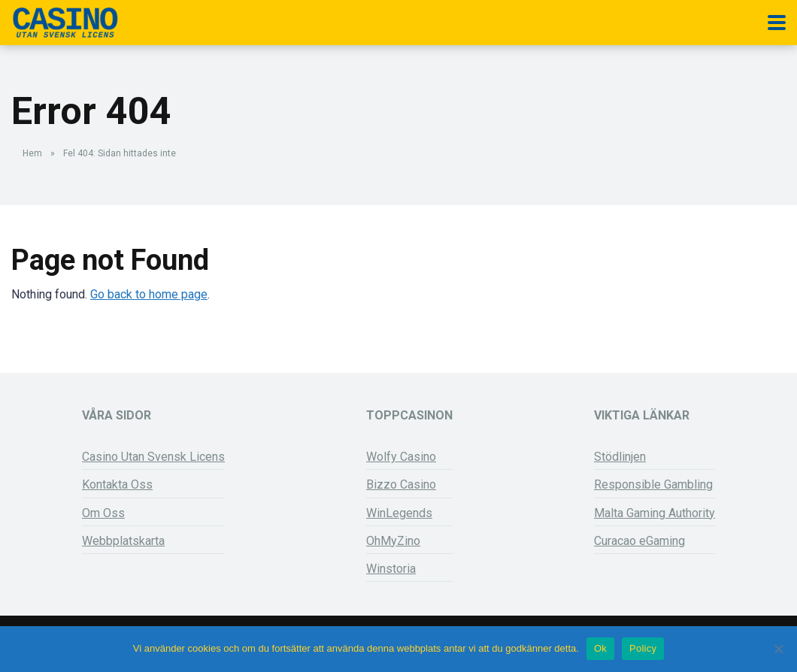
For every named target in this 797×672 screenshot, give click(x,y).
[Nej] (778, 649)
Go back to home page (149, 294)
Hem (32, 153)
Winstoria (391, 569)
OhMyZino (393, 541)
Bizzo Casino (401, 484)
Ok (600, 648)
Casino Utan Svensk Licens (153, 457)
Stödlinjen (620, 457)
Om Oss (103, 513)
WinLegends (399, 513)
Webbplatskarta (123, 541)
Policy (643, 648)
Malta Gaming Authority (655, 513)
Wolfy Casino (401, 457)
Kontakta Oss (117, 484)
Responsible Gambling (653, 484)
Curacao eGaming (639, 541)
